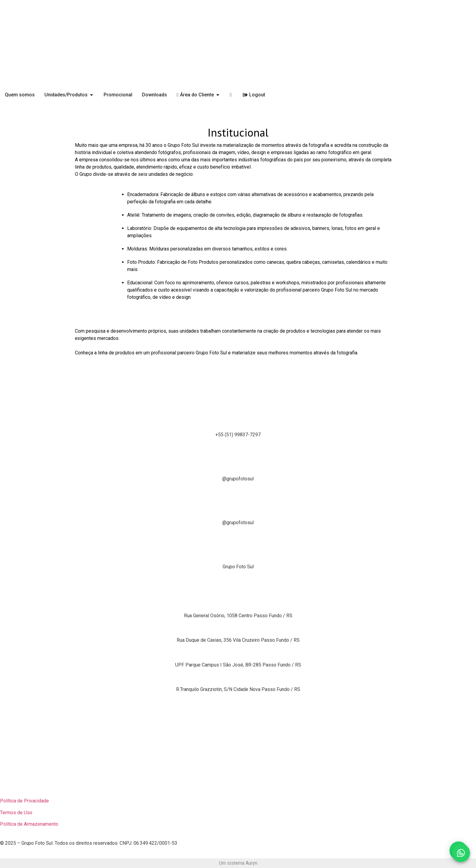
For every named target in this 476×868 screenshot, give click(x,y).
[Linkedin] (238, 534)
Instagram (238, 465)
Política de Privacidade (24, 801)
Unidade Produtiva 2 (238, 627)
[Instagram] (238, 446)
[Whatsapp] (238, 402)
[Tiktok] (238, 490)
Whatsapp (238, 421)
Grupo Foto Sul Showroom (238, 651)
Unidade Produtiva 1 (238, 602)
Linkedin (238, 553)
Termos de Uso (16, 813)
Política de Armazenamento (29, 824)
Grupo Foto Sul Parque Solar (238, 676)
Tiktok (238, 509)
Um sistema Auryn (238, 863)
